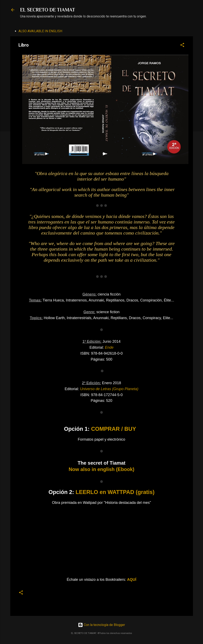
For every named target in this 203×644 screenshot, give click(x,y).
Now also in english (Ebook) (101, 469)
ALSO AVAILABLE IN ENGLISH (40, 31)
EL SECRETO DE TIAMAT (48, 10)
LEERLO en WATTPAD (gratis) (115, 492)
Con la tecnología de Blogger (101, 625)
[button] (182, 46)
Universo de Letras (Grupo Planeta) (109, 389)
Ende (109, 347)
